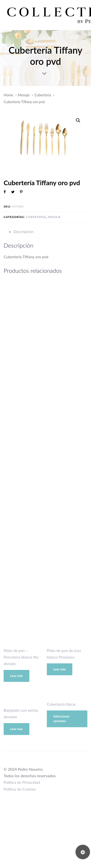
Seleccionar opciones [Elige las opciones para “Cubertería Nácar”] (61, 719)
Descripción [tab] (23, 231)
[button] (78, 121)
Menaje (24, 95)
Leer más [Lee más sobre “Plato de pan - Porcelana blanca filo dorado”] (16, 676)
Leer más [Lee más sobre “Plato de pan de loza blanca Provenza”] (60, 669)
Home (8, 95)
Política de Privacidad (22, 782)
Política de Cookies (20, 789)
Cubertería (43, 95)
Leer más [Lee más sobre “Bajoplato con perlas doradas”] (16, 729)
